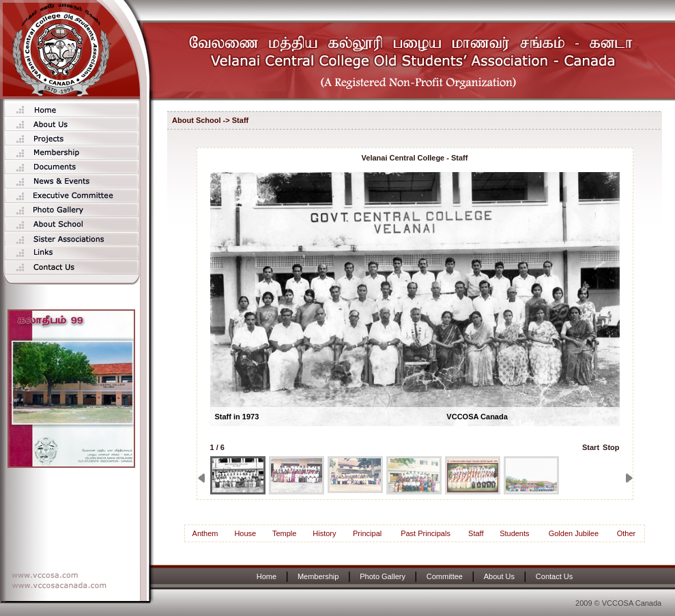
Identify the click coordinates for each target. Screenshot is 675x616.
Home (267, 576)
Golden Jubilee (574, 533)
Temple (284, 533)
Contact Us (554, 576)
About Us (499, 576)
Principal (367, 533)
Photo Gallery (383, 576)
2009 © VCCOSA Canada (618, 603)
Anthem (205, 533)
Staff (476, 533)
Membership (318, 576)
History (324, 533)
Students (514, 533)
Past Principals (426, 533)
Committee (445, 576)
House (245, 533)
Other (627, 533)
